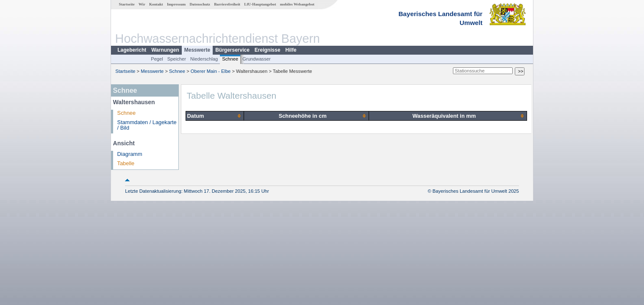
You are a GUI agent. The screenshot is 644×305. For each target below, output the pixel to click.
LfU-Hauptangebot (260, 4)
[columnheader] (215, 116)
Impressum (176, 4)
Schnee (230, 59)
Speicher (177, 59)
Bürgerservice (232, 50)
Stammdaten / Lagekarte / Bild (147, 125)
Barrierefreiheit (227, 4)
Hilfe (291, 50)
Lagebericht (132, 50)
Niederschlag (204, 59)
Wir (142, 4)
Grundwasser (257, 59)
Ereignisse (268, 50)
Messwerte (197, 50)
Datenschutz (200, 4)
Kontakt (156, 4)
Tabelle (126, 163)
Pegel (157, 59)
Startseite (127, 4)
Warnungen (165, 50)
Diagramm (130, 154)
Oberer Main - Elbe (211, 71)
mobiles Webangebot (297, 4)
